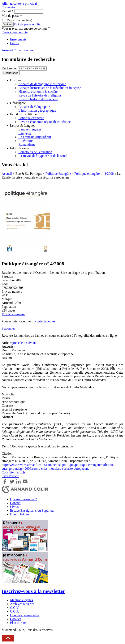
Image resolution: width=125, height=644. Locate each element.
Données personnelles (25, 615)
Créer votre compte (15, 32)
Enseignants (18, 39)
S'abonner (8, 328)
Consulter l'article (14, 472)
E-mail (8, 11)
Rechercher (10, 68)
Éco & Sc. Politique (23, 114)
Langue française (30, 129)
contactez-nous (45, 321)
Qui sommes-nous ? (23, 499)
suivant (31, 343)
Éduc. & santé (20, 148)
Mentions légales (21, 600)
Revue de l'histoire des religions (40, 95)
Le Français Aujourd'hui (35, 137)
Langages (25, 133)
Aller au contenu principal (19, 3)
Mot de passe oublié (27, 24)
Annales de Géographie (34, 107)
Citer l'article (10, 476)
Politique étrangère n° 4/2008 (94, 174)
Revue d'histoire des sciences (38, 99)
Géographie (18, 103)
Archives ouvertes (22, 604)
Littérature (26, 141)
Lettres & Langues (23, 126)
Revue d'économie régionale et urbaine (45, 122)
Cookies (16, 619)
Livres (14, 43)
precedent (19, 343)
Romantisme (27, 144)
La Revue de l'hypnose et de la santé (43, 156)
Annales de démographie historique (42, 84)
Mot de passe (12, 16)
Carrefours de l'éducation (35, 152)
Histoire (16, 80)
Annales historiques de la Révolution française (50, 88)
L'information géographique (37, 110)
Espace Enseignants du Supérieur (32, 510)
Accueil (7, 174)
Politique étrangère (31, 118)
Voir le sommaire (13, 314)
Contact (15, 503)
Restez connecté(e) (19, 20)
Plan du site (18, 623)
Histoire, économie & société (38, 92)
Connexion (9, 7)
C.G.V (14, 608)
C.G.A (14, 611)
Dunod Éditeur (20, 514)
